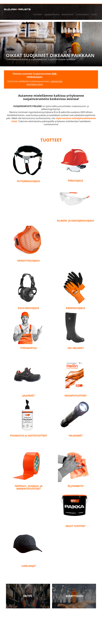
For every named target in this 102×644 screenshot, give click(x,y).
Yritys (28, 596)
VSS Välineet (76, 348)
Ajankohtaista (52, 15)
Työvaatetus (28, 348)
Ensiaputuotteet (76, 396)
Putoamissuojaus (29, 181)
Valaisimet (76, 436)
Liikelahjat (29, 566)
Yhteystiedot (83, 15)
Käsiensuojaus (76, 308)
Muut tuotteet (76, 526)
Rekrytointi (68, 15)
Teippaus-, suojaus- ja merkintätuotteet (28, 487)
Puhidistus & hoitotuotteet (29, 436)
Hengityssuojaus (28, 261)
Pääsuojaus (76, 181)
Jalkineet (28, 396)
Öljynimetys (76, 486)
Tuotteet (37, 15)
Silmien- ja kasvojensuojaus (76, 221)
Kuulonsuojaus (28, 308)
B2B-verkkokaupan (42, 75)
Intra (94, 15)
